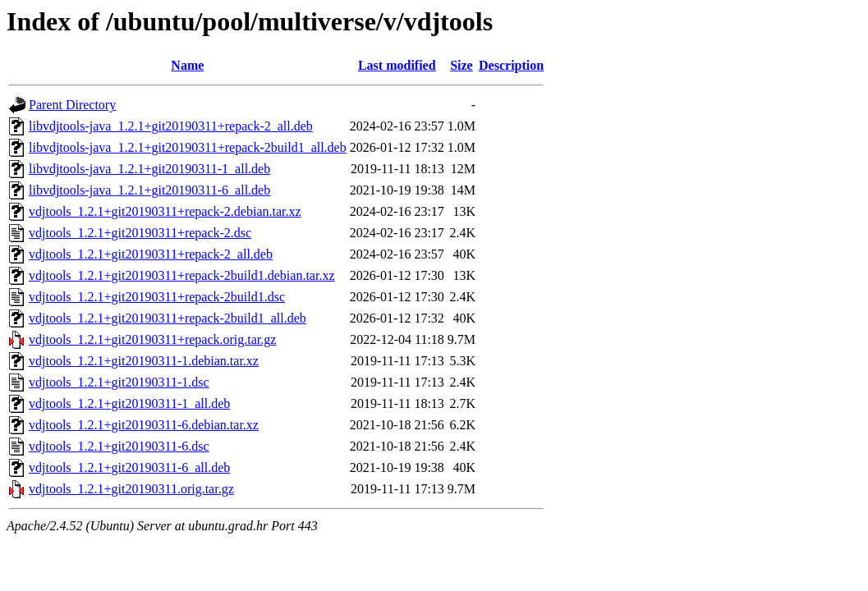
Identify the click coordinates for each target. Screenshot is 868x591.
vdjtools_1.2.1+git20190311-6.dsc (119, 446)
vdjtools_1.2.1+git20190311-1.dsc (119, 382)
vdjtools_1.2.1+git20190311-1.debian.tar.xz (144, 361)
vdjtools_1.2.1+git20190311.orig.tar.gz (131, 489)
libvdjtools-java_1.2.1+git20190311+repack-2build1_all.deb (188, 147)
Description (511, 65)
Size (462, 65)
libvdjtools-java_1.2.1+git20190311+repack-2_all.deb (171, 126)
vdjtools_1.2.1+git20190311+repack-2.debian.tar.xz (165, 211)
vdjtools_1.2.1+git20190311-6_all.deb (129, 467)
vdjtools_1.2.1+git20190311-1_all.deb (129, 403)
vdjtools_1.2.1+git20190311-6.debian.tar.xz (144, 425)
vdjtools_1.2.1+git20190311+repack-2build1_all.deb (168, 318)
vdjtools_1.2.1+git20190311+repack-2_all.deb (151, 254)
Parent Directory (72, 105)
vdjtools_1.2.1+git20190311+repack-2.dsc (140, 233)
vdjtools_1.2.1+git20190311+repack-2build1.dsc (157, 297)
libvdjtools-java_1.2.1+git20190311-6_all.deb (149, 190)
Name (187, 65)
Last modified (397, 65)
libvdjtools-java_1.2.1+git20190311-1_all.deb (149, 169)
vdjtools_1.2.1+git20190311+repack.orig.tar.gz (152, 339)
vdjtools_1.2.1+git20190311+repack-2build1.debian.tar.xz (182, 275)
